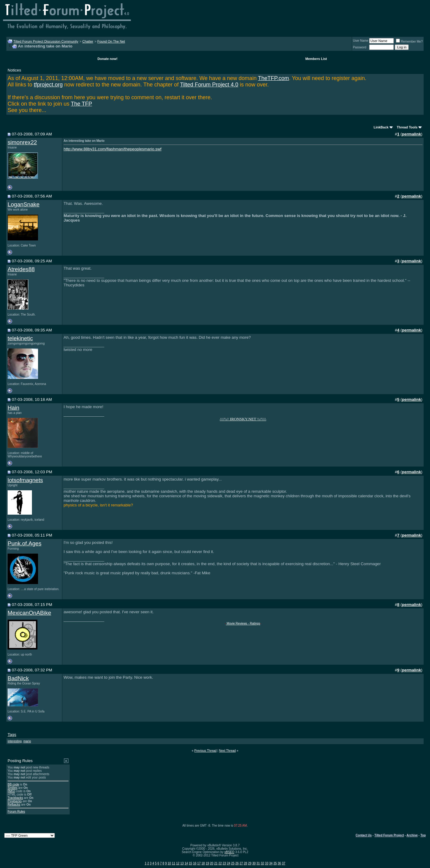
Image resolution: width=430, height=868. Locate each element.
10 (169, 863)
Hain (13, 408)
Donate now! (107, 59)
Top (423, 835)
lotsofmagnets (25, 480)
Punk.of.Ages (24, 543)
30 (254, 863)
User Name (361, 41)
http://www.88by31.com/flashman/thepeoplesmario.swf (113, 149)
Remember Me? (409, 42)
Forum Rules (16, 812)
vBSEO (229, 852)
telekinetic (20, 338)
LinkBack (381, 127)
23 (224, 863)
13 (182, 863)
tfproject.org (48, 85)
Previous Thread (205, 751)
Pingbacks (15, 801)
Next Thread (227, 751)
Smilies (12, 788)
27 (241, 863)
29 (250, 863)
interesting (15, 741)
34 (271, 863)
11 (174, 863)
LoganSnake (24, 204)
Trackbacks (15, 798)
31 (258, 863)
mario (27, 741)
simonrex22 (22, 142)
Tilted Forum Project (389, 835)
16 (195, 863)
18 (203, 863)
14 (186, 863)
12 (178, 863)
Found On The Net (111, 41)
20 (212, 863)
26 (237, 863)
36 (279, 863)
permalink (412, 134)
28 (245, 863)
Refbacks (14, 805)
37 (283, 863)
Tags (12, 735)
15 (190, 863)
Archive (412, 835)
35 (275, 863)
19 (207, 863)
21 (216, 863)
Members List (316, 59)
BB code (13, 784)
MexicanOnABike (29, 613)
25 (233, 863)
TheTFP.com (274, 78)
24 (228, 863)
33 (267, 863)
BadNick (18, 678)
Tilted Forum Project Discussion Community (46, 41)
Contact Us (364, 835)
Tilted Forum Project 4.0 (209, 85)
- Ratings (254, 623)
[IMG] (11, 791)
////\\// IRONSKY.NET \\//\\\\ (243, 419)
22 (220, 863)
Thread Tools (407, 127)
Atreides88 (21, 269)
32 (262, 863)
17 (199, 863)
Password (360, 47)
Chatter (88, 41)
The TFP (82, 104)
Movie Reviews (236, 623)
